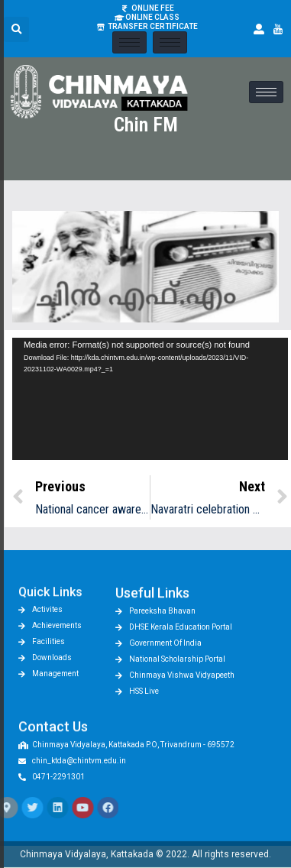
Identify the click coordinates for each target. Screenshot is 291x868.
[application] (150, 399)
